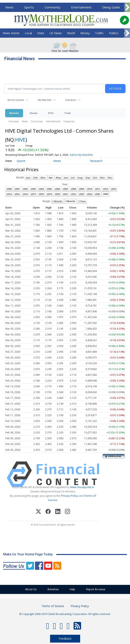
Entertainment (81, 7)
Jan (28, 177)
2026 (105, 194)
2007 (65, 189)
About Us (30, 589)
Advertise (53, 589)
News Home (11, 33)
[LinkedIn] (58, 512)
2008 (73, 189)
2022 (73, 194)
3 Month (70, 201)
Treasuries (69, 121)
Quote (21, 161)
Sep (88, 177)
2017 (33, 194)
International (53, 121)
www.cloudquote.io (82, 487)
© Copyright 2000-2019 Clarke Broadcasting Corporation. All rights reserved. (65, 614)
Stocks (34, 113)
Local (28, 33)
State (41, 33)
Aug (80, 177)
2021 (65, 194)
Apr (51, 177)
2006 (57, 189)
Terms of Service (53, 606)
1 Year (82, 201)
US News (56, 33)
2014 (9, 194)
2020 (57, 194)
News (9, 7)
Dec (110, 177)
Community (52, 7)
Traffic (99, 33)
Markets (14, 113)
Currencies (37, 121)
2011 (97, 189)
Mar (43, 177)
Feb (35, 177)
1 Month (57, 201)
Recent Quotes (16, 100)
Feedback (65, 639)
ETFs (51, 113)
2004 (41, 189)
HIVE (20, 140)
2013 (114, 189)
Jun (66, 177)
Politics (114, 33)
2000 (9, 189)
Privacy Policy (70, 496)
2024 (89, 194)
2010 (89, 189)
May (58, 177)
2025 (97, 194)
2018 (41, 194)
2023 (81, 194)
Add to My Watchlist (81, 155)
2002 (25, 189)
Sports (29, 7)
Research (96, 161)
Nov (102, 177)
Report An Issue (96, 589)
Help (73, 589)
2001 (17, 189)
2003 (33, 189)
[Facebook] (48, 512)
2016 (25, 194)
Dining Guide (111, 7)
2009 (81, 189)
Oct (95, 177)
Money (85, 33)
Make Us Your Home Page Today (28, 554)
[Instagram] (67, 512)
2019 (49, 194)
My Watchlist (45, 100)
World (71, 33)
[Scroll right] (127, 8)
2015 (17, 194)
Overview (13, 121)
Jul (73, 177)
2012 (105, 189)
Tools (67, 113)
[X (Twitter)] (38, 512)
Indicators (71, 100)
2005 (49, 189)
